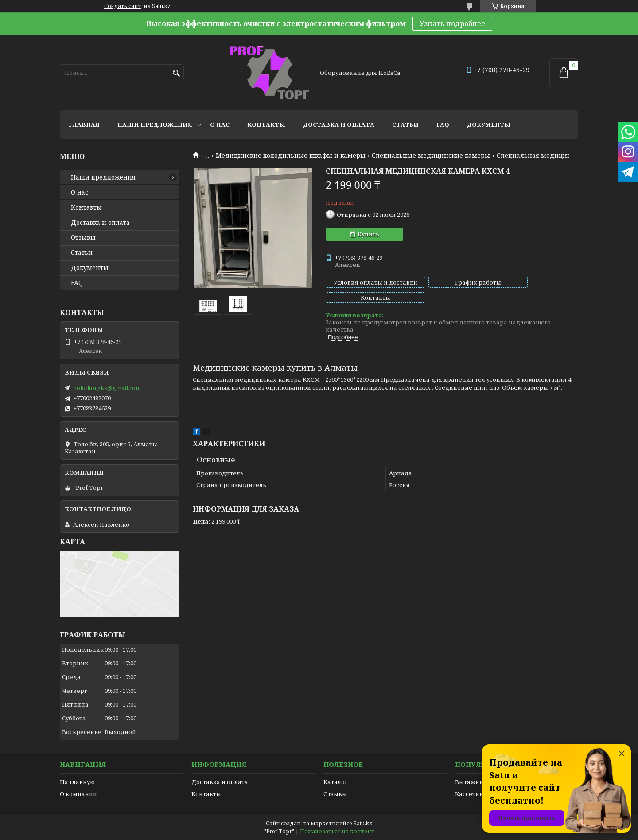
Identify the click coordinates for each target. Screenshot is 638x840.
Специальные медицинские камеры (431, 156)
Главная (84, 125)
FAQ (443, 125)
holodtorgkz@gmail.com (107, 388)
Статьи (405, 125)
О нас (220, 125)
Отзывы (83, 238)
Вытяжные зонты (481, 782)
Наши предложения (155, 125)
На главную (77, 782)
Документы (489, 125)
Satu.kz (363, 823)
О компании (78, 794)
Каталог (335, 782)
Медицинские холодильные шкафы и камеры (291, 156)
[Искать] (176, 73)
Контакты (266, 125)
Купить (368, 234)
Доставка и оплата (339, 125)
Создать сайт (123, 6)
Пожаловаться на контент (337, 831)
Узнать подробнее (452, 23)
